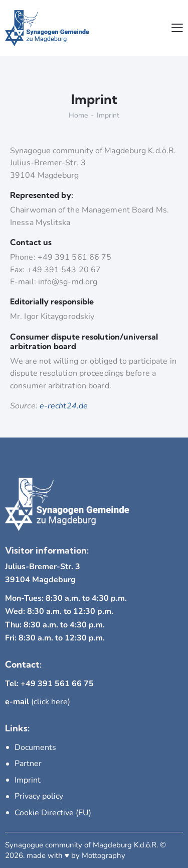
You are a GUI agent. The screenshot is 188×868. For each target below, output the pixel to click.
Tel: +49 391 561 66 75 (49, 684)
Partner (28, 764)
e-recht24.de (64, 406)
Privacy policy (39, 796)
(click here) (38, 702)
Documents (35, 747)
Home (78, 115)
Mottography (104, 855)
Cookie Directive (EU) (53, 813)
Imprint (28, 780)
